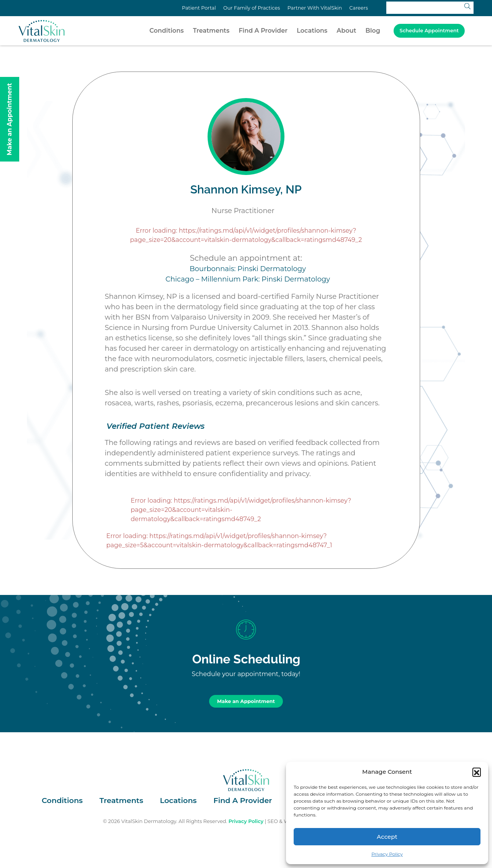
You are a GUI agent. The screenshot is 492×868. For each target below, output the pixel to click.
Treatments (211, 31)
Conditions (167, 31)
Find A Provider (263, 31)
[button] (477, 772)
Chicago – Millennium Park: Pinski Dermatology (248, 279)
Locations (312, 31)
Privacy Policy (387, 854)
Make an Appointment (246, 701)
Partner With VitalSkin (315, 8)
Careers (359, 8)
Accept (387, 837)
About (347, 31)
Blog (373, 31)
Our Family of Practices (252, 8)
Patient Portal (199, 8)
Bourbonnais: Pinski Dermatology (248, 269)
